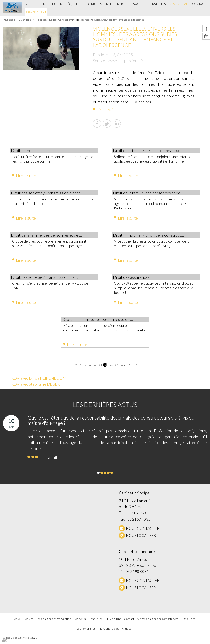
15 (106, 369)
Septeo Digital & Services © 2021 (20, 642)
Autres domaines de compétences (158, 623)
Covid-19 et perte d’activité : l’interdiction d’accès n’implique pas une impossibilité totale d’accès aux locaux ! (155, 290)
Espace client (36, 12)
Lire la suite (107, 110)
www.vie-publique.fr (126, 61)
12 (90, 369)
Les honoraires (86, 633)
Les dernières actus (105, 409)
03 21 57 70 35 (139, 524)
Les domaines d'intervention (104, 4)
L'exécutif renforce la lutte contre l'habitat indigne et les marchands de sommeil (52, 159)
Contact (199, 4)
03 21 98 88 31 (137, 576)
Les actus (137, 4)
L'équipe (72, 4)
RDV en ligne (179, 4)
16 (111, 369)
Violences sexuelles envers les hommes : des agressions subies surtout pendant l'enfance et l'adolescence (90, 20)
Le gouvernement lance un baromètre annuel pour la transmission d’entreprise (51, 202)
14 (100, 369)
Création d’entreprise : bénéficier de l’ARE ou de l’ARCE (53, 288)
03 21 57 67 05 (138, 517)
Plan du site (188, 623)
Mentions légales (109, 633)
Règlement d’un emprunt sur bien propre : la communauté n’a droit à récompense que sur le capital (105, 334)
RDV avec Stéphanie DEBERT (37, 388)
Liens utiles (157, 4)
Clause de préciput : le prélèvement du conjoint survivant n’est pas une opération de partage (52, 247)
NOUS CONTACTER (143, 533)
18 (122, 369)
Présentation (52, 4)
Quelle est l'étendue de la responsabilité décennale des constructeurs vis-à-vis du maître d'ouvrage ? (111, 425)
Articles (127, 633)
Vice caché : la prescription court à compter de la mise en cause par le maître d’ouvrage (155, 245)
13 (95, 369)
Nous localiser (141, 540)
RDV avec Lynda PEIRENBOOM (39, 383)
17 (116, 369)
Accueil (32, 4)
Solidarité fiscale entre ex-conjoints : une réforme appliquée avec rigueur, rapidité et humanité (155, 161)
